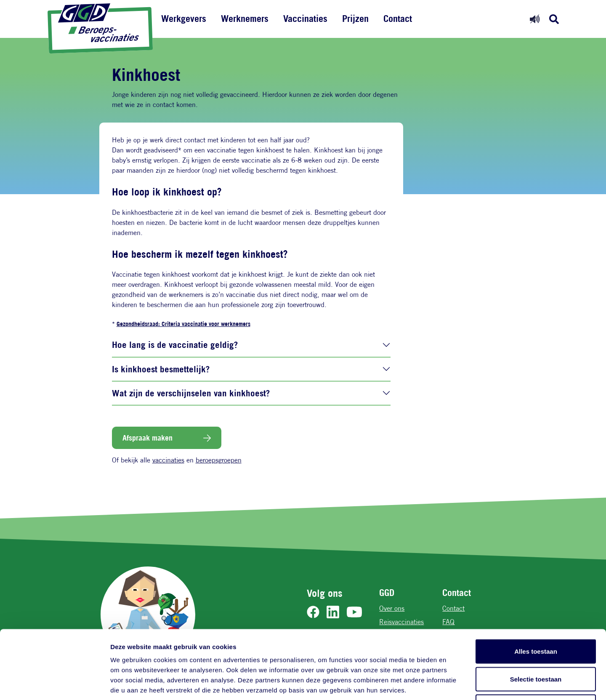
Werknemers (245, 19)
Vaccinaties (305, 19)
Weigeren (536, 645)
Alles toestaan (536, 589)
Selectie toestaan (536, 617)
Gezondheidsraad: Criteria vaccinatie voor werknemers (183, 324)
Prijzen (355, 19)
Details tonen (455, 683)
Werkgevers (184, 19)
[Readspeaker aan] (535, 19)
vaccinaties (168, 460)
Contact (398, 19)
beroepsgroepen (219, 460)
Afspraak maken (148, 438)
